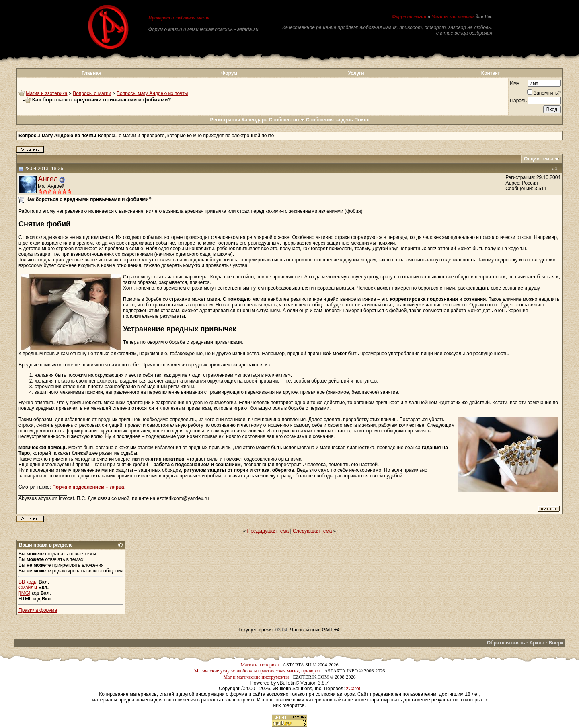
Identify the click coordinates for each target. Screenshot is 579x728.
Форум (229, 73)
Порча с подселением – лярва (88, 487)
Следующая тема (312, 531)
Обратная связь (506, 643)
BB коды (28, 582)
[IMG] (24, 593)
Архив (537, 643)
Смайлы (28, 588)
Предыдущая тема (268, 531)
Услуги (356, 73)
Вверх (556, 643)
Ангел (48, 179)
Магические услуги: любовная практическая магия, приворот (257, 671)
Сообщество (287, 120)
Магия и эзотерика (46, 93)
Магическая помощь (453, 16)
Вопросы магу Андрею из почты (152, 93)
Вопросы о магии (92, 93)
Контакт (491, 73)
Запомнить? (544, 93)
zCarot (353, 689)
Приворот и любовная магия (179, 18)
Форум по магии (409, 16)
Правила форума (38, 610)
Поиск (362, 120)
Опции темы (539, 159)
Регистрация (225, 120)
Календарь (255, 120)
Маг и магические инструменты (256, 677)
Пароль (518, 101)
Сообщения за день (330, 120)
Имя (514, 83)
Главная (91, 73)
